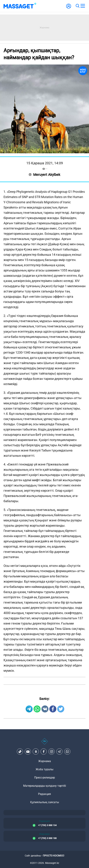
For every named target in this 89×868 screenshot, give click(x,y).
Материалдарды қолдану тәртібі (45, 786)
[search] (77, 6)
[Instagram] (52, 752)
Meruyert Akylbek (44, 175)
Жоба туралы (44, 769)
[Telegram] (60, 752)
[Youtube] (28, 752)
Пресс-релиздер (45, 778)
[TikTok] (20, 752)
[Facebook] (44, 752)
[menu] (83, 6)
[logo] (20, 6)
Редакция (44, 794)
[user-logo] (69, 8)
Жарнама (45, 761)
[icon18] (44, 743)
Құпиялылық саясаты (45, 802)
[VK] (36, 752)
